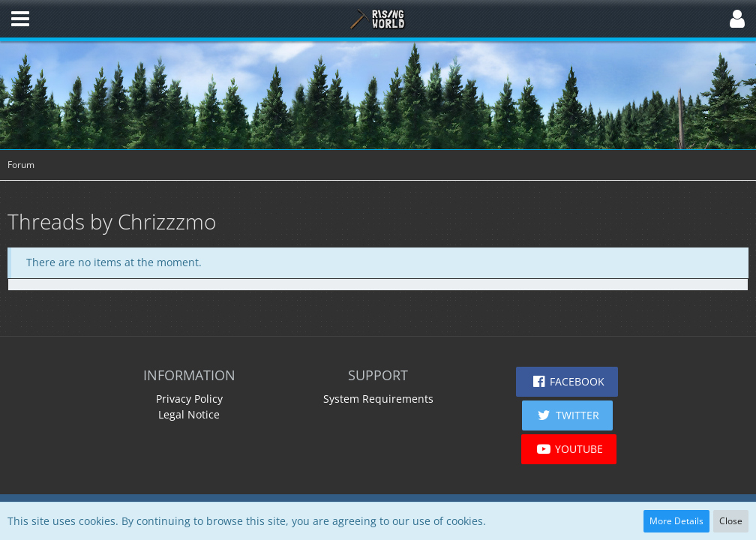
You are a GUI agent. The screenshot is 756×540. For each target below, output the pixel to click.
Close (731, 521)
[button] (20, 19)
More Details (676, 521)
